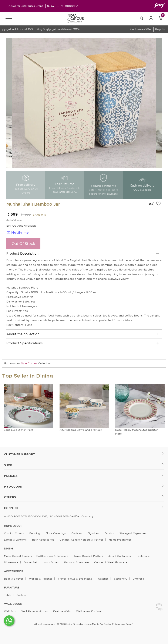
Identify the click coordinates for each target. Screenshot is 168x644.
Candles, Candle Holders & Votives (81, 540)
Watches (103, 579)
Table (8, 595)
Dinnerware (11, 562)
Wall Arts (10, 611)
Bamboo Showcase (76, 562)
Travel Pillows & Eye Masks (75, 579)
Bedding (35, 533)
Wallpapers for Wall (89, 611)
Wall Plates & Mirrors (34, 611)
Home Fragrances (120, 540)
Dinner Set (30, 562)
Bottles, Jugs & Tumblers (52, 556)
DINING (9, 549)
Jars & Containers (120, 556)
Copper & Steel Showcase (111, 562)
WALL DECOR (13, 604)
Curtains (77, 533)
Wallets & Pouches (41, 579)
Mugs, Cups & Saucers (18, 556)
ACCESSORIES (14, 571)
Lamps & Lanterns (15, 540)
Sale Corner (29, 363)
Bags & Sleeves (14, 579)
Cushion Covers (14, 533)
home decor (13, 526)
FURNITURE (12, 588)
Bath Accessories (43, 540)
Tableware (143, 556)
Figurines (93, 533)
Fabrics (109, 533)
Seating (21, 595)
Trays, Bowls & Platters (88, 556)
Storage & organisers (133, 533)
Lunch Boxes (51, 562)
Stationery (121, 579)
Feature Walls (62, 611)
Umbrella (138, 579)
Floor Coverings (56, 533)
